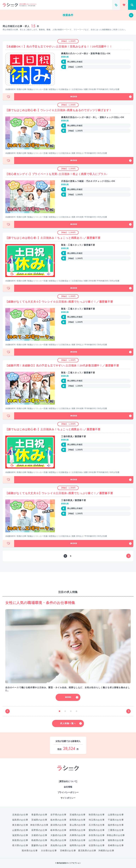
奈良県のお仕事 (97, 835)
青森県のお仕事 (39, 815)
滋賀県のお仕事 (20, 835)
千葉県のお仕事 (116, 820)
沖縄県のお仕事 (106, 851)
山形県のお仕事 (116, 815)
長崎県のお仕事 (116, 845)
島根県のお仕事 (39, 840)
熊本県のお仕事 (30, 851)
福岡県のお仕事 (78, 845)
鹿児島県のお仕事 (87, 851)
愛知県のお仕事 (97, 830)
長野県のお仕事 (39, 830)
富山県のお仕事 (78, 825)
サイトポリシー (68, 798)
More (101, 97)
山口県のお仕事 (97, 840)
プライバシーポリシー (68, 792)
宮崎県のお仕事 (68, 851)
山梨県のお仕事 (20, 830)
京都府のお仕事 (39, 835)
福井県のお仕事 (116, 825)
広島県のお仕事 (78, 840)
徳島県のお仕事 (116, 840)
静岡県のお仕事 (78, 830)
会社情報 (68, 787)
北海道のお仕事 (20, 815)
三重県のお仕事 (116, 830)
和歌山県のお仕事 (116, 835)
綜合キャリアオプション (68, 774)
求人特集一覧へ (71, 723)
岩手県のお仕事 (58, 815)
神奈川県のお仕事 (39, 825)
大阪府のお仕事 (58, 835)
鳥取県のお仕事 (20, 840)
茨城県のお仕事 (39, 820)
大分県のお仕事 (49, 851)
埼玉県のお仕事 (97, 820)
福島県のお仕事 (20, 820)
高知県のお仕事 (58, 845)
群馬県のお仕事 (78, 820)
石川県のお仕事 (97, 825)
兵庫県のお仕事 (78, 835)
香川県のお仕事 (20, 845)
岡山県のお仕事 (58, 840)
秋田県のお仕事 (97, 815)
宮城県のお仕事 (78, 815)
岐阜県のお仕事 (58, 830)
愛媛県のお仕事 (39, 845)
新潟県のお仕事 (58, 825)
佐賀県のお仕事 (97, 845)
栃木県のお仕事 (58, 820)
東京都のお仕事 (20, 825)
